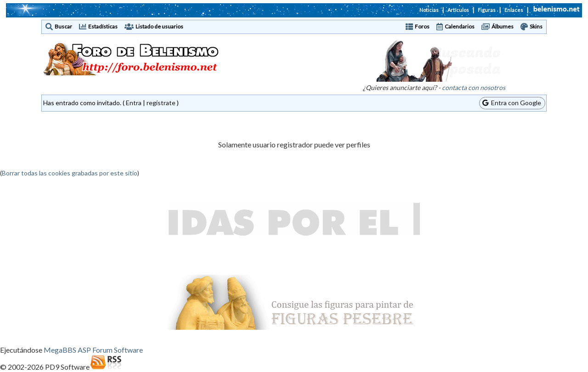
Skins (536, 26)
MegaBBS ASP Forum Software (93, 350)
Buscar (63, 26)
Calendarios (460, 26)
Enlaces (514, 10)
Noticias (429, 10)
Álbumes (503, 26)
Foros (422, 26)
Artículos (458, 10)
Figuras (487, 10)
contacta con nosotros (474, 87)
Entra (134, 103)
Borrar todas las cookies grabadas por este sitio (70, 173)
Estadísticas (103, 26)
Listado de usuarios (159, 26)
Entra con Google (512, 103)
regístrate (161, 103)
